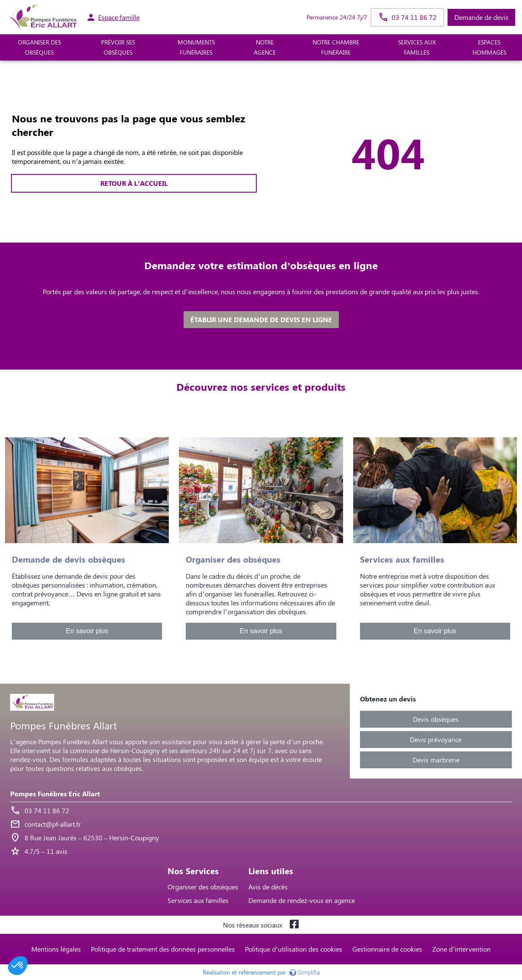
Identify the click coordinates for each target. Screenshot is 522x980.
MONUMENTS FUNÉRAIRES (196, 47)
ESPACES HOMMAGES (489, 47)
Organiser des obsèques (203, 887)
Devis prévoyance (436, 739)
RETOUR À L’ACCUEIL (134, 183)
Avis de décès (268, 887)
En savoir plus (87, 631)
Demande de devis (481, 17)
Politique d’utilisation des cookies (294, 949)
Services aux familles (198, 900)
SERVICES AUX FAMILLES (417, 47)
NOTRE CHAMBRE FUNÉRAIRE (336, 47)
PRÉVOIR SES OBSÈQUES (118, 47)
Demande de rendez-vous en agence (302, 900)
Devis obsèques (436, 719)
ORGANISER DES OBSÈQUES (39, 47)
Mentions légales (56, 949)
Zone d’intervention (462, 949)
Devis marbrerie (436, 760)
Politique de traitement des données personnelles (163, 949)
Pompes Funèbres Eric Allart (55, 794)
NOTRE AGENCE (265, 47)
